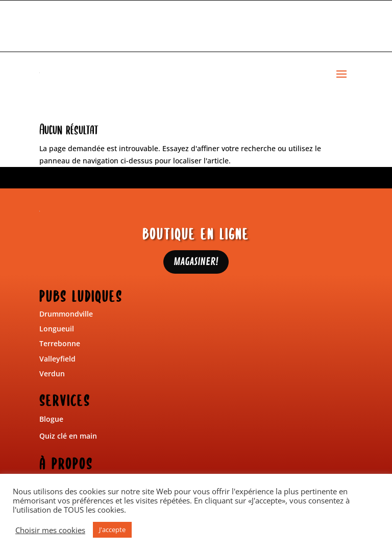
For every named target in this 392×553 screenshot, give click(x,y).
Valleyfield (57, 359)
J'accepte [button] (112, 530)
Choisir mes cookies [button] (50, 530)
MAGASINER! (196, 262)
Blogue (51, 419)
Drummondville (66, 314)
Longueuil (57, 329)
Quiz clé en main (68, 436)
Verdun (52, 374)
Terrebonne (60, 343)
